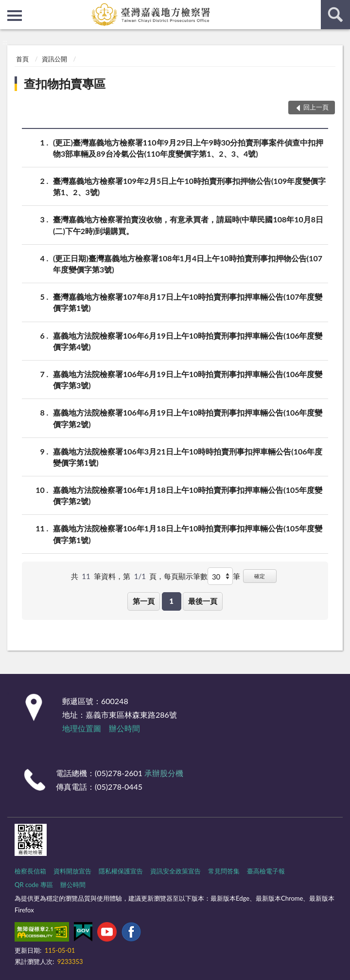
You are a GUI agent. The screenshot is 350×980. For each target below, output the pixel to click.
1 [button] (171, 601)
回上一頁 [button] (316, 107)
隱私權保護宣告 (121, 871)
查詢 (335, 15)
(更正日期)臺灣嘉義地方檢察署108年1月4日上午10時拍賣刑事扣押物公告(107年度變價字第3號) (188, 263)
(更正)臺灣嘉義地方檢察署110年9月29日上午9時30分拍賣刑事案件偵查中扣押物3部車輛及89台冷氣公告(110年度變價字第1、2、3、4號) (188, 147)
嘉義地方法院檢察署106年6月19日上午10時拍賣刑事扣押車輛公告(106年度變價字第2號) (188, 417)
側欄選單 (15, 16)
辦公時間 (124, 728)
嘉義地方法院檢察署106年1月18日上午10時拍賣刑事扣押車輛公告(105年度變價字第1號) (188, 533)
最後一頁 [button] (203, 601)
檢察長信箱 (30, 871)
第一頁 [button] (144, 601)
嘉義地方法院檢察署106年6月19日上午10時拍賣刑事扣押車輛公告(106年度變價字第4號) (188, 341)
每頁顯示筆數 (186, 576)
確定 (260, 576)
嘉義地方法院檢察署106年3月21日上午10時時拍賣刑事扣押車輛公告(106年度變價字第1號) (188, 456)
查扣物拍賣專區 (65, 83)
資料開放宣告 (72, 871)
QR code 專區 (34, 885)
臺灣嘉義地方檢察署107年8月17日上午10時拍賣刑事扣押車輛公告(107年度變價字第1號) (188, 302)
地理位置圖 (82, 728)
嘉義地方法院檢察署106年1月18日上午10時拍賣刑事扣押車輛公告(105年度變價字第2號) (188, 495)
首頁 (22, 59)
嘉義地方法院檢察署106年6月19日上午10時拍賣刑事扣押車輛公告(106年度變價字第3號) (188, 379)
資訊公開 (54, 59)
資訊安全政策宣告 (175, 871)
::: (8, 7)
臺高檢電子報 (266, 871)
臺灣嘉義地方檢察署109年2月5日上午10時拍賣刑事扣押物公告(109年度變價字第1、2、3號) (189, 186)
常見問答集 (224, 871)
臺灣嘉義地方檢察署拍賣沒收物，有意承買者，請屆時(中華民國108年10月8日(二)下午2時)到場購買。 (188, 224)
